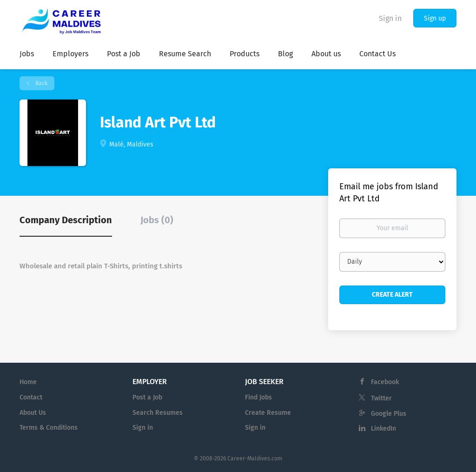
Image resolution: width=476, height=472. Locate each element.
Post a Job (147, 397)
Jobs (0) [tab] (157, 220)
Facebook (385, 382)
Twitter (381, 398)
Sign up (435, 18)
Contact (31, 397)
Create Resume (268, 413)
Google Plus (389, 414)
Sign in (390, 18)
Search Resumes (158, 413)
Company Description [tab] (66, 220)
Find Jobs (258, 397)
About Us (33, 413)
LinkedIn (383, 429)
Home (28, 382)
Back (41, 83)
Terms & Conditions (49, 428)
